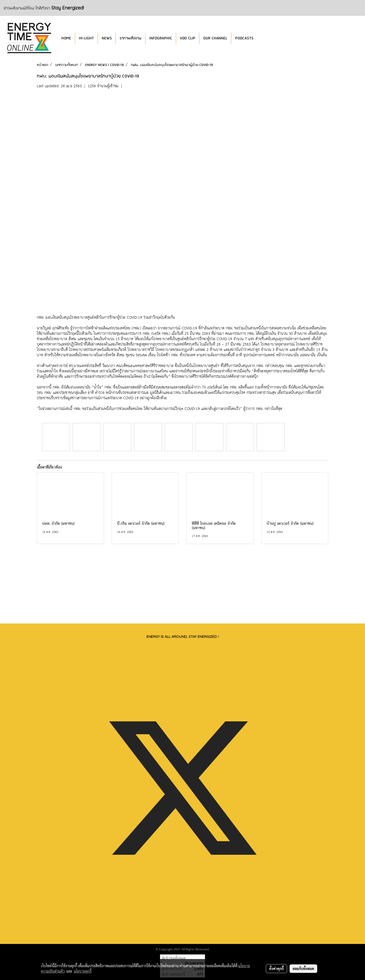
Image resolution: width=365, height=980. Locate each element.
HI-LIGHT (86, 38)
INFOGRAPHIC (161, 38)
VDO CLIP (188, 38)
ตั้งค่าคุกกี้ (276, 968)
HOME (66, 38)
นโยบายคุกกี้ (83, 971)
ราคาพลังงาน (130, 38)
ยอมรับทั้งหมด (303, 968)
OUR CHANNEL (215, 38)
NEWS (107, 38)
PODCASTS (244, 38)
